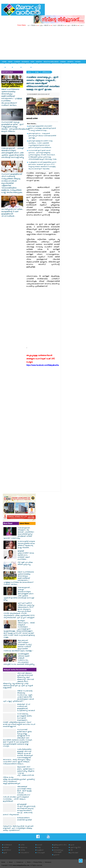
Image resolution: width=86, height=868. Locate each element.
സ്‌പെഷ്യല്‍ (41, 853)
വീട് (71, 850)
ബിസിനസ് (7, 850)
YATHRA (78, 62)
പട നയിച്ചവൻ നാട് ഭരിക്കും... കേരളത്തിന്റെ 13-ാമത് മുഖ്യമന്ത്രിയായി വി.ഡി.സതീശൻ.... (13, 212)
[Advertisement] (43, 43)
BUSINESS (25, 62)
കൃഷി (5, 853)
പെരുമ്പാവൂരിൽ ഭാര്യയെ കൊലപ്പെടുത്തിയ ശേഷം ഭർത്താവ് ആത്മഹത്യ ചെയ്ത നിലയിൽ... (26, 545)
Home (3, 862)
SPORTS (70, 62)
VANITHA (39, 62)
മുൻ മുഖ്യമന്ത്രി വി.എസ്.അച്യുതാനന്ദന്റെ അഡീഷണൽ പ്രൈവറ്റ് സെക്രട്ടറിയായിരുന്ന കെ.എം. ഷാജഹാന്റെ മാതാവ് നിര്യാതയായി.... (19, 810)
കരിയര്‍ (6, 848)
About (11, 862)
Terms (29, 862)
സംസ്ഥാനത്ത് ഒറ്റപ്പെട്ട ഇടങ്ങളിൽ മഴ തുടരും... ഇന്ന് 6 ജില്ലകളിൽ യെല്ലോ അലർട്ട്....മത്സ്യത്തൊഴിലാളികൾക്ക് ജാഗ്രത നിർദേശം (15, 126)
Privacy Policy (38, 862)
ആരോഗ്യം (24, 848)
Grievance (48, 862)
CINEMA (63, 62)
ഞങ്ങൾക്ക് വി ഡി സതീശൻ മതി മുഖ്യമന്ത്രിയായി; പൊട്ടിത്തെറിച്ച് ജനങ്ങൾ (26, 708)
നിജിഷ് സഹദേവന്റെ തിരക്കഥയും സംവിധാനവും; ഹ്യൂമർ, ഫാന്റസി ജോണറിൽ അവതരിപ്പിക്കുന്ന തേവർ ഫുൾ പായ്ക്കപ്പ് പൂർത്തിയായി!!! (18, 696)
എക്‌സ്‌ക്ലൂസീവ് (75, 848)
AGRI (32, 62)
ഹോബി (39, 845)
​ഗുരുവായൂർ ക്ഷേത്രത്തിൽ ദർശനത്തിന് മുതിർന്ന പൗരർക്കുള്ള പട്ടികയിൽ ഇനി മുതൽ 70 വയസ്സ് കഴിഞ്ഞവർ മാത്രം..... (42, 129)
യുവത (72, 845)
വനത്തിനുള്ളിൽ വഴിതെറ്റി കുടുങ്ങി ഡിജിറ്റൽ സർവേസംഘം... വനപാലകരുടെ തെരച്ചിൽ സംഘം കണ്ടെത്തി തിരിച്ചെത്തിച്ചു (19, 659)
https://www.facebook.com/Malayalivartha (43, 366)
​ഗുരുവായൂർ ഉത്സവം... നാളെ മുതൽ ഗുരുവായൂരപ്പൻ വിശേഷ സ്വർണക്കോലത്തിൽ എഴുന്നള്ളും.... (42, 136)
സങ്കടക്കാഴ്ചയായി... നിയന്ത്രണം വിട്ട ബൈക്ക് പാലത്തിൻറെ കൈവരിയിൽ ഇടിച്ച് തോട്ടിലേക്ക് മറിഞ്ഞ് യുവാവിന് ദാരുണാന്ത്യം (19, 533)
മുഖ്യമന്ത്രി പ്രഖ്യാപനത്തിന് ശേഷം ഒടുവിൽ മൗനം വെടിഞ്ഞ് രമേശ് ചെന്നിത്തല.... (26, 555)
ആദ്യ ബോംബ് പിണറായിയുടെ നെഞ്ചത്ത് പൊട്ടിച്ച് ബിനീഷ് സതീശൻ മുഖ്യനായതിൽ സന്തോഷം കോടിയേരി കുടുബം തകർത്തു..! (18, 646)
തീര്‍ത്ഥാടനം (46, 72)
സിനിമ (22, 850)
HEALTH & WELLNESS (51, 62)
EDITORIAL (31, 65)
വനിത (22, 845)
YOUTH (12, 65)
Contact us (20, 862)
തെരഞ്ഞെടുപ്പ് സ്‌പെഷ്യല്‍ (58, 851)
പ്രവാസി (56, 855)
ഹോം (29, 72)
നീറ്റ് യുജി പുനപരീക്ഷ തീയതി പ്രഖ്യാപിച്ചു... (25, 564)
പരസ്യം (56, 848)
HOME (4, 62)
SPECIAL (5, 65)
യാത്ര (37, 72)
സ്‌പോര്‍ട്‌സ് (25, 853)
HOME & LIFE (21, 65)
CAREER (17, 62)
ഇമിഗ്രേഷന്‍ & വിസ (60, 845)
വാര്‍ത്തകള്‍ (8, 845)
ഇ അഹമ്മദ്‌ (74, 853)
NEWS (10, 62)
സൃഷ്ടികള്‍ (40, 850)
